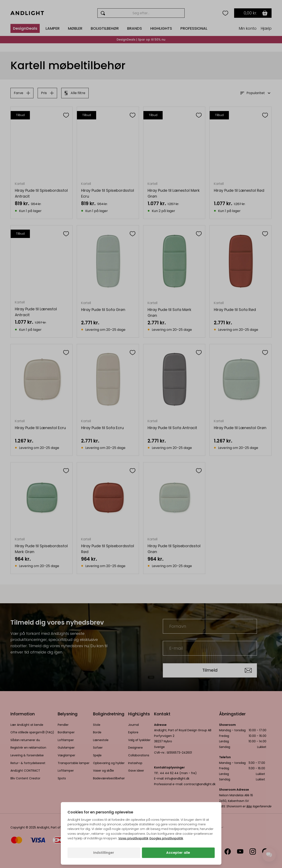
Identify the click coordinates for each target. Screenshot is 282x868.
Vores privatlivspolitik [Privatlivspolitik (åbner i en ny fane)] (133, 838)
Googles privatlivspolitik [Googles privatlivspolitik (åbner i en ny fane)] (166, 838)
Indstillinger (104, 853)
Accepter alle (178, 853)
